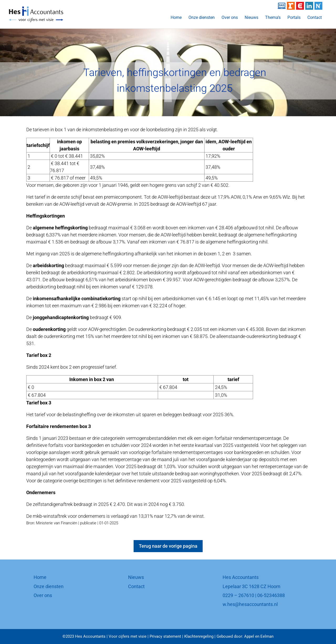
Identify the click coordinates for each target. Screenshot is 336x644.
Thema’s (273, 18)
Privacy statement (165, 636)
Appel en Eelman (259, 636)
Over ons (230, 18)
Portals (294, 18)
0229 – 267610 (238, 595)
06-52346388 (271, 595)
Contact (315, 18)
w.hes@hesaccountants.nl (250, 604)
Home (176, 18)
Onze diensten (202, 18)
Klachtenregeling (199, 636)
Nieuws (251, 18)
